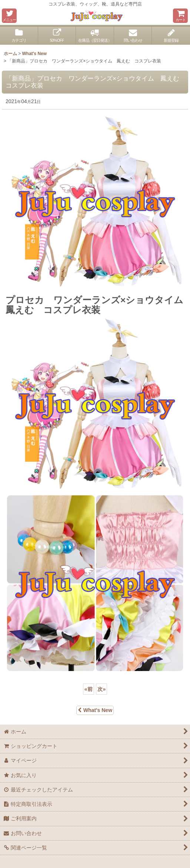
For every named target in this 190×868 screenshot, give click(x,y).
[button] (9, 16)
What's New (95, 710)
